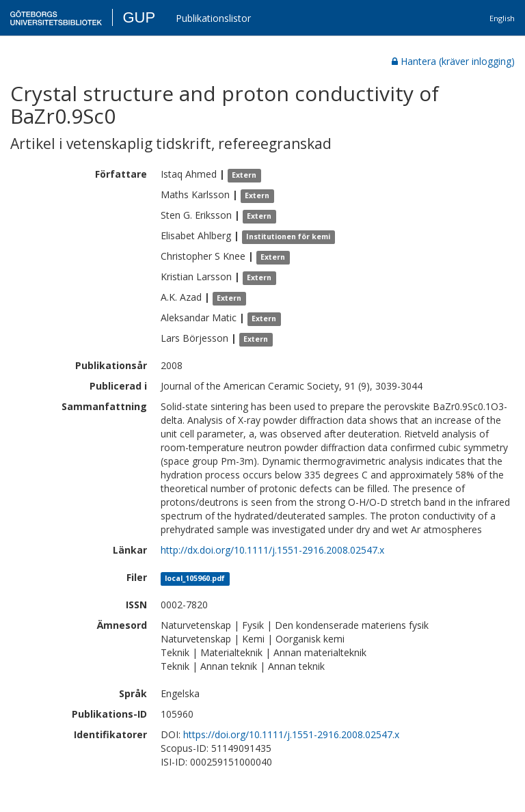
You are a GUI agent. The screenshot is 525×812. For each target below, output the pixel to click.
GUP (139, 17)
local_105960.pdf (195, 578)
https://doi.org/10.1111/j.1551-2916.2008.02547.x (291, 734)
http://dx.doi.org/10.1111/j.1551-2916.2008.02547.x (272, 550)
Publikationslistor (213, 18)
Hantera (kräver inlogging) (453, 61)
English (502, 18)
